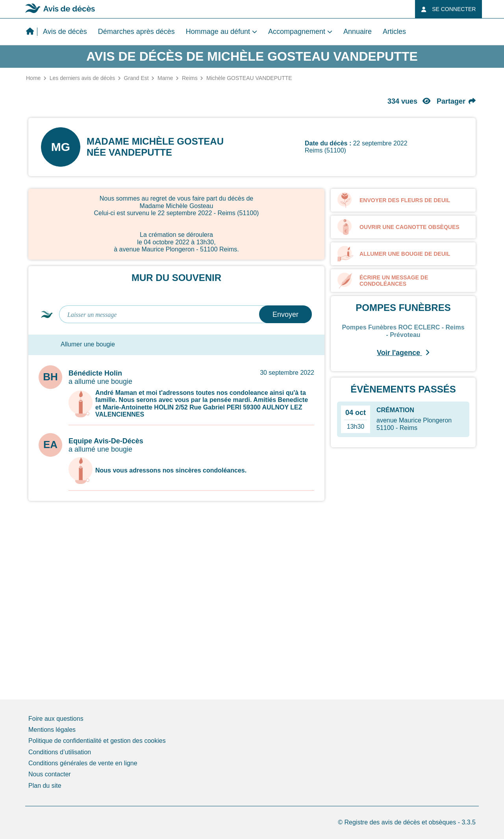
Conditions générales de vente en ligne (83, 763)
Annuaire (358, 32)
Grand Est (136, 78)
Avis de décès (65, 32)
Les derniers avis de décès (82, 78)
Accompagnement (297, 32)
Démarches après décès (136, 32)
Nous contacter (50, 774)
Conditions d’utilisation (60, 752)
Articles (394, 32)
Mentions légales (52, 730)
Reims (190, 78)
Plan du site (45, 786)
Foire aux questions (56, 719)
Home (33, 78)
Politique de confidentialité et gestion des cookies (97, 741)
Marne (165, 78)
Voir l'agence (403, 353)
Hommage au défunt (218, 32)
